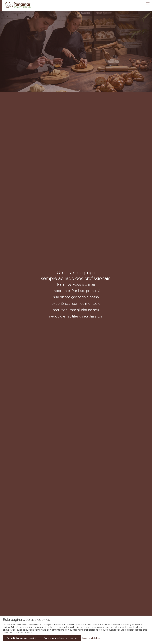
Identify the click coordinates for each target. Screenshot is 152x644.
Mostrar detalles (91, 638)
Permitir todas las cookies (22, 638)
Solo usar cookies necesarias (60, 638)
